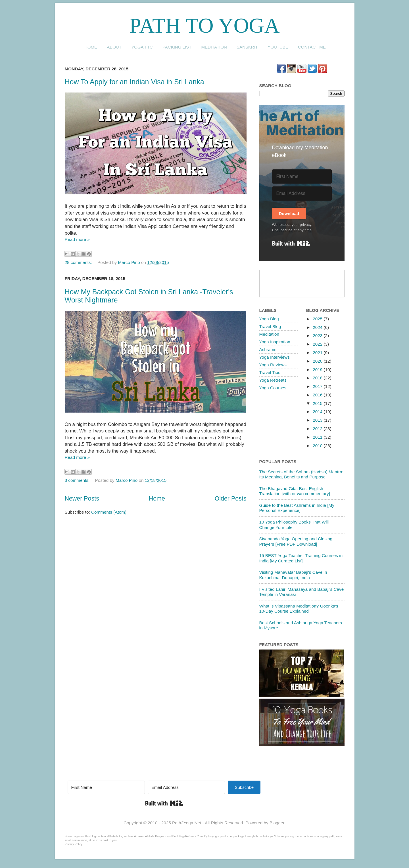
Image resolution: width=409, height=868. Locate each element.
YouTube (278, 47)
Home (91, 47)
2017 (318, 386)
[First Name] (302, 176)
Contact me (312, 47)
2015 (318, 403)
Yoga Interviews (275, 357)
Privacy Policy (74, 844)
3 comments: (78, 480)
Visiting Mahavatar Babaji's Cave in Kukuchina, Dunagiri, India (293, 575)
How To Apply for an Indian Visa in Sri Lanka (134, 82)
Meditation (214, 47)
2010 (318, 446)
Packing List (177, 47)
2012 (318, 429)
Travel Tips (270, 372)
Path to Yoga (204, 25)
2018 (318, 378)
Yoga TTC (142, 47)
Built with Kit (291, 243)
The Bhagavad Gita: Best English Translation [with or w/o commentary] (295, 491)
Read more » (77, 239)
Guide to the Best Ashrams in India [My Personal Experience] (297, 508)
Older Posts (231, 499)
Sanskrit (247, 47)
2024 (318, 327)
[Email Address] (302, 194)
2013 (318, 420)
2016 (318, 395)
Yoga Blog (269, 319)
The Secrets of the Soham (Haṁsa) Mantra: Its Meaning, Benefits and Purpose (301, 474)
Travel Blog (270, 326)
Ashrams (268, 349)
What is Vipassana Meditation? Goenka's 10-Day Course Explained (299, 609)
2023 (318, 336)
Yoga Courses (273, 388)
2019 (318, 370)
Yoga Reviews (273, 365)
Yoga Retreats (273, 380)
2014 (318, 412)
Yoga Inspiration (275, 342)
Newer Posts (82, 499)
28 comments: (79, 262)
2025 (318, 319)
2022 (318, 344)
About (114, 47)
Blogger (277, 823)
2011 (318, 437)
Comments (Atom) (109, 512)
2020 (318, 361)
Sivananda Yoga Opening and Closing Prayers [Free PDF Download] (296, 541)
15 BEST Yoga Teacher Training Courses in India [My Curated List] (301, 558)
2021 (318, 353)
